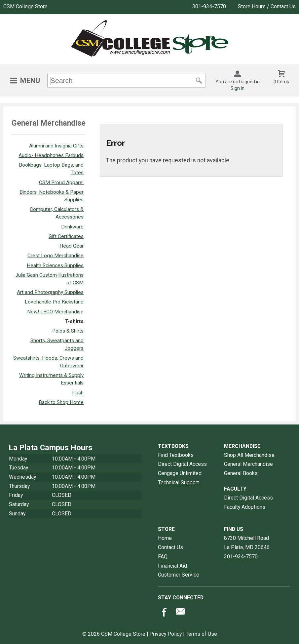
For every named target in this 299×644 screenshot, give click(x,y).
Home (165, 538)
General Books (241, 473)
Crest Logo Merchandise (56, 256)
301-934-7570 (209, 6)
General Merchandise (248, 464)
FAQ (163, 557)
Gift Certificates (66, 236)
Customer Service (179, 575)
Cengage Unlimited (180, 473)
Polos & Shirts (68, 331)
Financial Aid (172, 566)
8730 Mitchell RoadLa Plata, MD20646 (247, 543)
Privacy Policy (166, 634)
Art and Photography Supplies (50, 292)
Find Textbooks (176, 455)
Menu (30, 80)
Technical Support (178, 483)
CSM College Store (25, 6)
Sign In (238, 88)
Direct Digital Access (182, 464)
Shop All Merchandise (249, 455)
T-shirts (74, 321)
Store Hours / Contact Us (267, 6)
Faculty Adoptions (245, 507)
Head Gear (72, 246)
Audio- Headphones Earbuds (51, 155)
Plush (77, 393)
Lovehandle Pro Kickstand (54, 302)
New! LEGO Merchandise (55, 312)
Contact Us (170, 547)
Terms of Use (201, 634)
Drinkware (72, 227)
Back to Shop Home (61, 402)
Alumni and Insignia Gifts (56, 146)
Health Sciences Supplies (55, 265)
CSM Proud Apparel (61, 182)
